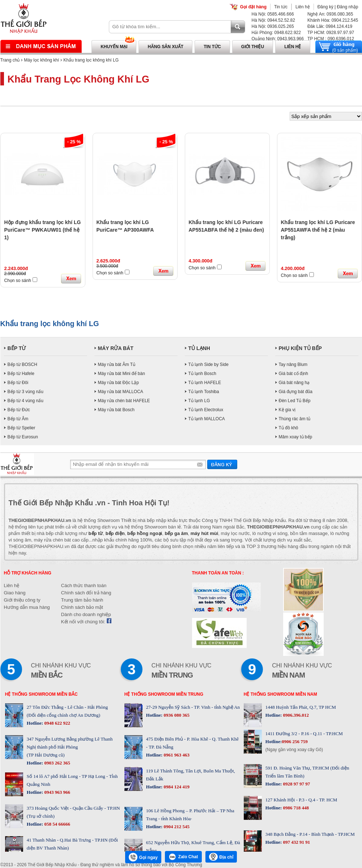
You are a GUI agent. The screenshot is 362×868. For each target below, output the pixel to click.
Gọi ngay (143, 857)
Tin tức (281, 7)
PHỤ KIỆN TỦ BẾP (300, 348)
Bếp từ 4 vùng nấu (25, 401)
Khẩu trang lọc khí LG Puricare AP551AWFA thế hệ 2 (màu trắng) (318, 230)
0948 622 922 (57, 723)
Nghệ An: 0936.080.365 (330, 14)
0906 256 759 (295, 741)
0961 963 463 (176, 755)
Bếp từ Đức (19, 410)
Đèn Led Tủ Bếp (295, 401)
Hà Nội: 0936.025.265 (273, 26)
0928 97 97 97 (296, 784)
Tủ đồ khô (289, 428)
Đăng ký (325, 7)
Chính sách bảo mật (82, 607)
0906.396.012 (295, 715)
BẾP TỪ (17, 348)
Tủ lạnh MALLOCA (207, 419)
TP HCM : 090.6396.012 (331, 39)
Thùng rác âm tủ (295, 419)
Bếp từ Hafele (21, 374)
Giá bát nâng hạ (294, 383)
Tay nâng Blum (293, 365)
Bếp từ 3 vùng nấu (25, 392)
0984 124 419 (176, 787)
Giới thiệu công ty (22, 600)
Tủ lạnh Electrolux (206, 410)
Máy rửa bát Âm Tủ (117, 365)
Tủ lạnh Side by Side (208, 365)
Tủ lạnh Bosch (202, 374)
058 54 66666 (57, 824)
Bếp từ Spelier (22, 428)
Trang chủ (10, 60)
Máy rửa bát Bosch (116, 410)
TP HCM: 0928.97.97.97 (331, 33)
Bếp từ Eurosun (23, 437)
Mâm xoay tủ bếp (296, 437)
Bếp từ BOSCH (22, 365)
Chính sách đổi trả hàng (86, 593)
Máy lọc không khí (41, 60)
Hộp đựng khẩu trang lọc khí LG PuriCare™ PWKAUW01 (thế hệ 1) (43, 230)
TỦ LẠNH (199, 348)
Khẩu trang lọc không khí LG (91, 60)
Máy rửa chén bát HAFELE (124, 401)
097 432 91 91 (296, 842)
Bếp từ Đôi (18, 383)
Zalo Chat (183, 857)
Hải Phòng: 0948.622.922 (276, 33)
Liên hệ (303, 7)
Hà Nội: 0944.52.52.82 (273, 20)
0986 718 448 (295, 808)
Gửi (222, 464)
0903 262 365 (57, 763)
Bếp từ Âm (18, 419)
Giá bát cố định (293, 374)
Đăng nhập (347, 7)
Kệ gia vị (287, 410)
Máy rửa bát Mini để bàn (122, 374)
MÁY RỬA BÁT (116, 348)
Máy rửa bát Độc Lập (118, 383)
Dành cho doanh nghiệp (86, 614)
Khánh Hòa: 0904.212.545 (333, 20)
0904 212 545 (176, 827)
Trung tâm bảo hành (82, 600)
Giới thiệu (253, 47)
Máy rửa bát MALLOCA (121, 392)
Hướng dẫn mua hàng (27, 607)
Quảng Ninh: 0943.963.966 (278, 39)
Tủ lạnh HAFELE (205, 383)
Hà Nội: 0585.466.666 (273, 14)
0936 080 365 (176, 715)
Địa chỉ (221, 857)
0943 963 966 (57, 792)
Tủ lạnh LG (199, 401)
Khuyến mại (114, 47)
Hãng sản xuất (165, 47)
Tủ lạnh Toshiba (204, 392)
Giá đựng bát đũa (296, 392)
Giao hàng (15, 593)
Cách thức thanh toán (84, 585)
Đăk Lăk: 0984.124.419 (330, 26)
